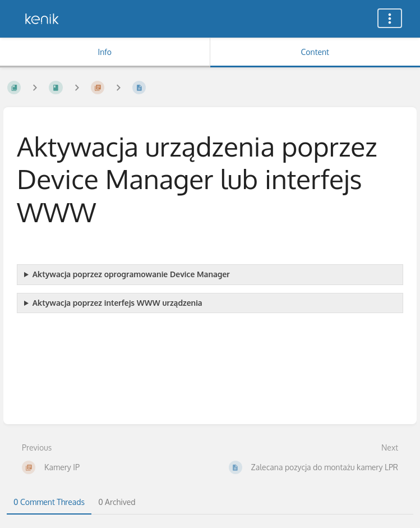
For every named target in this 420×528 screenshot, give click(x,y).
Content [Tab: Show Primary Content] (315, 52)
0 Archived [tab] (117, 502)
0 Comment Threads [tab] (49, 502)
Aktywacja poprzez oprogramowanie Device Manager (131, 274)
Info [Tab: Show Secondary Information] (105, 52)
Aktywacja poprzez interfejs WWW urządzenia (117, 303)
